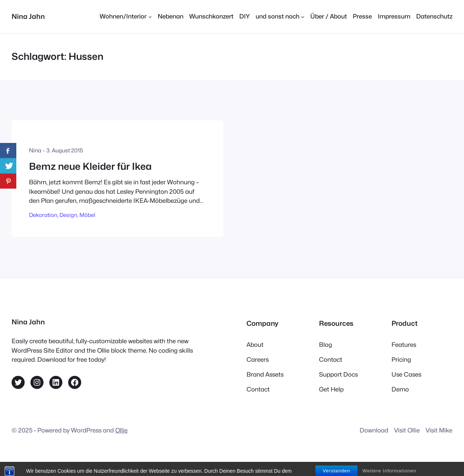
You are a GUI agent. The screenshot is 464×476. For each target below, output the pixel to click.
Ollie (121, 430)
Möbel (87, 215)
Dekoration (43, 215)
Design (68, 215)
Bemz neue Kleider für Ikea (90, 166)
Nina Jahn (28, 16)
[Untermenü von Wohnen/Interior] (126, 17)
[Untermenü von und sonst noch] (280, 17)
